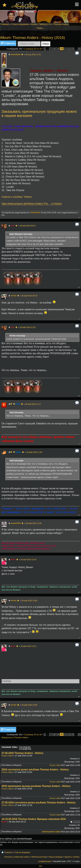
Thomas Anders (61, 24)
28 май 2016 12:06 (34, 523)
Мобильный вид (39, 857)
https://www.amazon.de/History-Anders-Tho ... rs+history (32, 204)
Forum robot (7, 756)
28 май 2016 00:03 (28, 226)
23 (73, 49)
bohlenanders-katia (51, 832)
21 (66, 49)
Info (40, 866)
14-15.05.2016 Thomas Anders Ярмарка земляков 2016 (34, 819)
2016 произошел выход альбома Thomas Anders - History (36, 786)
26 (79, 49)
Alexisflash (16, 55)
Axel (13, 226)
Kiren (13, 560)
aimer (18, 404)
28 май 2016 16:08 (29, 705)
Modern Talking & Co (41, 24)
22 (69, 49)
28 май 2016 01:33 (28, 327)
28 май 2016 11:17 (33, 404)
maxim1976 (16, 523)
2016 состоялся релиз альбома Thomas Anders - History (35, 770)
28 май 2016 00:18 (29, 296)
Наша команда (55, 857)
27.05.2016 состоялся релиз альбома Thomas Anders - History (39, 803)
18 (54, 49)
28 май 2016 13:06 (29, 601)
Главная (5, 24)
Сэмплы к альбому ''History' (17, 197)
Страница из (33, 49)
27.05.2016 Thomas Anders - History (22, 753)
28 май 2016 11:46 (34, 452)
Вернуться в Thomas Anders (15, 737)
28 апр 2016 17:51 (33, 55)
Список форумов (20, 24)
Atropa (18, 452)
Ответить (8, 43)
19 (58, 49)
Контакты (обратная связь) (17, 857)
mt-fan (13, 296)
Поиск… (41, 28)
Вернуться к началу (79, 217)
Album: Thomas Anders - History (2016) (32, 38)
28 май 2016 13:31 (28, 646)
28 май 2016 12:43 (28, 560)
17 (51, 49)
